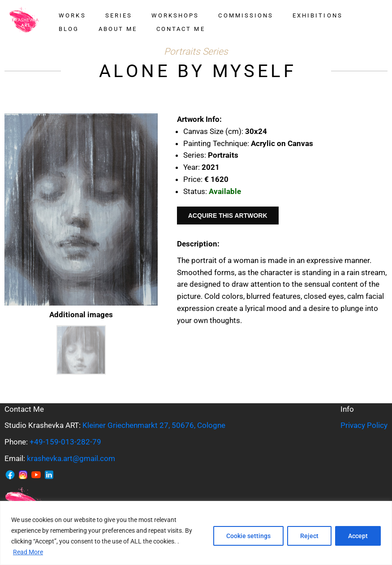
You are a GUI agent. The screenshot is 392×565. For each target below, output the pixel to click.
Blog (69, 29)
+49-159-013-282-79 (65, 442)
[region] (196, 533)
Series (119, 15)
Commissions (246, 15)
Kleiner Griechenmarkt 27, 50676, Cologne (154, 425)
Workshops (175, 15)
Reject (309, 536)
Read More (28, 552)
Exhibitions (318, 15)
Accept (358, 536)
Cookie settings (248, 536)
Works (72, 15)
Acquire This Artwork (228, 216)
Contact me (181, 29)
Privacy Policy (364, 425)
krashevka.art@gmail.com (71, 458)
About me (118, 29)
